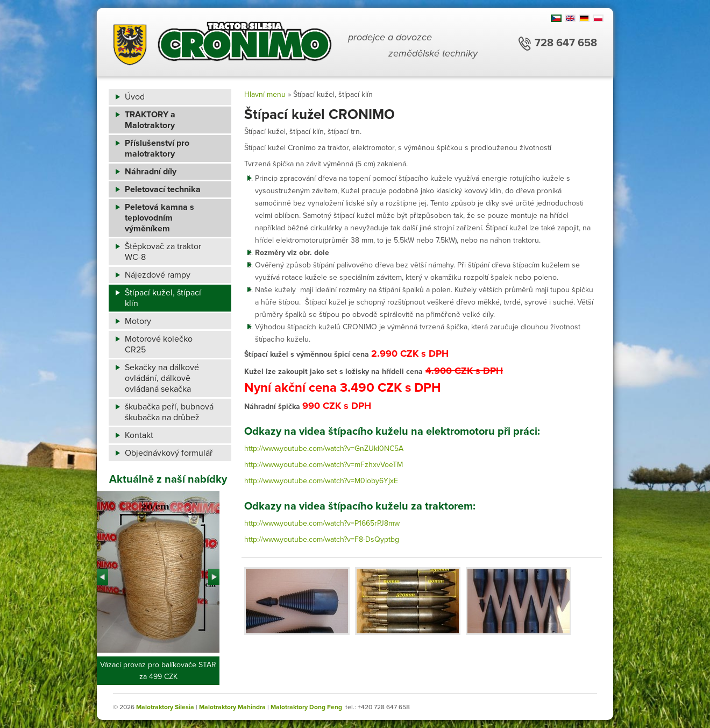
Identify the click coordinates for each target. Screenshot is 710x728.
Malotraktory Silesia (165, 707)
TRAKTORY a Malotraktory (150, 120)
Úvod (135, 97)
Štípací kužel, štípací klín (163, 298)
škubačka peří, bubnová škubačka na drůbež (169, 412)
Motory (138, 321)
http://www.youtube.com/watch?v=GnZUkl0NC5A (324, 448)
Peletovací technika (163, 189)
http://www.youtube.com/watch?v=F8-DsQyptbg (322, 539)
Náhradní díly (151, 172)
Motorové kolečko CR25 (159, 344)
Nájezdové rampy (158, 275)
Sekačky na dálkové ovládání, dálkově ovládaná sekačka (162, 378)
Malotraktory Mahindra (232, 707)
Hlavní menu (265, 94)
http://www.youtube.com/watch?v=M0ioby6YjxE (321, 481)
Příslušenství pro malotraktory (157, 149)
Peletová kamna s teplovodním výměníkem (159, 218)
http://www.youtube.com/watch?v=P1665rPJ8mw (322, 523)
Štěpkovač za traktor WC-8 (163, 252)
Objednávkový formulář (169, 453)
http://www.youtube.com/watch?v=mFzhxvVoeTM (324, 465)
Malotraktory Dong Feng (306, 707)
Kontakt (139, 435)
